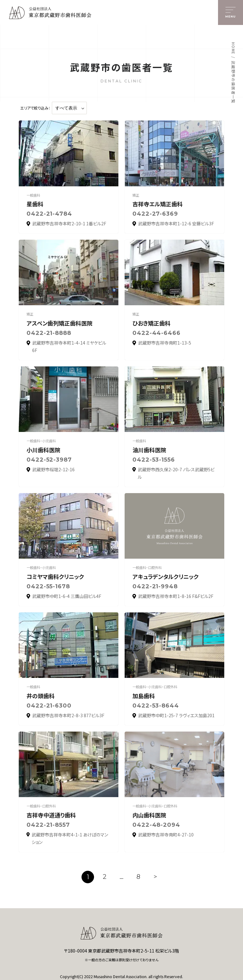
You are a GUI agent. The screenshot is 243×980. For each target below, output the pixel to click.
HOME (233, 48)
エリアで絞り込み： (35, 108)
